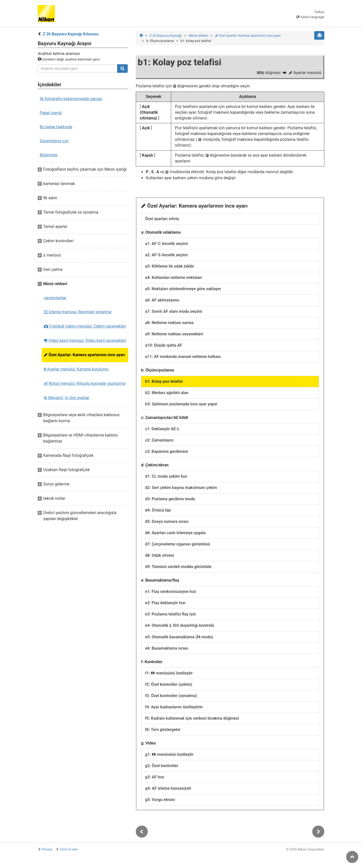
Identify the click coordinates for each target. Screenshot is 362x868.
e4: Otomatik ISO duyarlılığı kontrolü (180, 625)
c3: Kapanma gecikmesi (167, 451)
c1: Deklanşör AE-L (162, 429)
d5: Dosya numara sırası (167, 521)
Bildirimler (49, 155)
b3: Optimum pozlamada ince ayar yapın (181, 404)
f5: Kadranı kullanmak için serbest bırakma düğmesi (192, 718)
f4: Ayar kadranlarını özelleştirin (174, 707)
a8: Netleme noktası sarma (169, 323)
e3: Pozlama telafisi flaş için (170, 614)
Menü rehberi (198, 36)
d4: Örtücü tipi (158, 510)
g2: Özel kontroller (162, 766)
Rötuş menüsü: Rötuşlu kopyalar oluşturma (85, 383)
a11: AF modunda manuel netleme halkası (183, 357)
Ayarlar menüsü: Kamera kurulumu (76, 369)
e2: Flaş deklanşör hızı (165, 603)
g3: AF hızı (155, 777)
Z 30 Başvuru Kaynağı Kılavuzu (71, 34)
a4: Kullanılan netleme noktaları (174, 277)
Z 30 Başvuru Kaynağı (166, 36)
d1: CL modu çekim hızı (166, 476)
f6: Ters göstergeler (163, 730)
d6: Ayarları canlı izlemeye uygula (175, 533)
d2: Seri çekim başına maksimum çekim (181, 488)
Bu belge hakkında (56, 127)
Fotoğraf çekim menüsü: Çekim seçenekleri (85, 326)
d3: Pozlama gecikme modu (170, 499)
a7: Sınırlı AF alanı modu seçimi (174, 311)
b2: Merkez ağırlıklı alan (167, 393)
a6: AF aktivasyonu (162, 300)
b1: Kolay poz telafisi (164, 381)
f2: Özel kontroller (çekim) (169, 684)
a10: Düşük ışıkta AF (164, 345)
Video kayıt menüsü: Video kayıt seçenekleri (85, 340)
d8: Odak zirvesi (160, 555)
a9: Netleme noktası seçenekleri (174, 334)
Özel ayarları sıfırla (162, 219)
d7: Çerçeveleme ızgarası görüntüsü (178, 544)
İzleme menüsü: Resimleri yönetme (78, 312)
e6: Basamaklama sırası (167, 648)
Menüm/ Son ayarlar (66, 398)
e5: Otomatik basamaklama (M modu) (179, 637)
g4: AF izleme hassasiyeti (168, 788)
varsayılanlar (55, 298)
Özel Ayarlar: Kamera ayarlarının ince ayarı (84, 355)
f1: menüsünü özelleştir (169, 673)
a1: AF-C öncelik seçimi (166, 244)
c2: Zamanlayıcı (159, 440)
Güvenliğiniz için (54, 141)
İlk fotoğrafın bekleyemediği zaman (71, 99)
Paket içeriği (51, 113)
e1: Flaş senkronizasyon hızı (171, 592)
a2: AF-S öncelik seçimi (166, 255)
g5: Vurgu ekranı (160, 800)
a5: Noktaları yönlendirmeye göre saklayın (183, 289)
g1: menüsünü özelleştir (169, 754)
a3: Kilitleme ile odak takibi (169, 266)
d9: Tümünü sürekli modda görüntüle (178, 567)
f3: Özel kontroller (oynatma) (171, 696)
